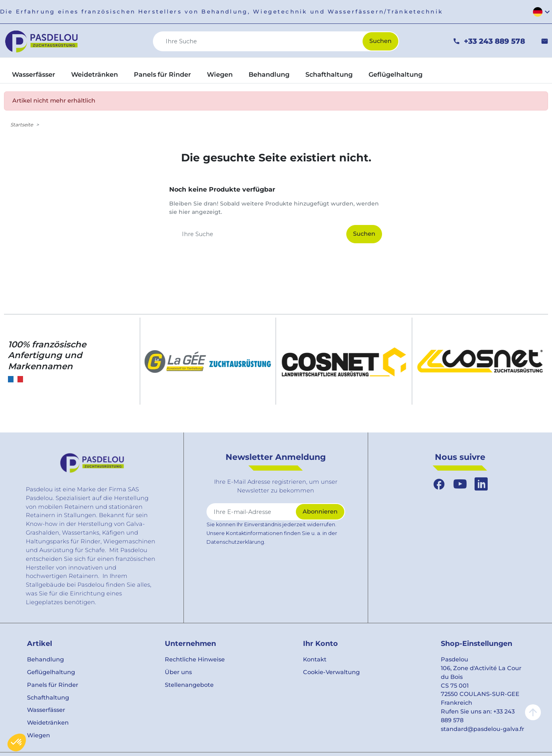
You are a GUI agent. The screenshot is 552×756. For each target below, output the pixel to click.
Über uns (178, 672)
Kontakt (315, 659)
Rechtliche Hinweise (195, 659)
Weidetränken (48, 723)
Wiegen (39, 735)
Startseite (22, 125)
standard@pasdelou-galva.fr (483, 729)
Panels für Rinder (53, 685)
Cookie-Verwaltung (331, 672)
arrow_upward (533, 712)
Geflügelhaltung (51, 672)
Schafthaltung (48, 698)
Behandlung (45, 659)
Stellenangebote (189, 685)
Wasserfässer (46, 710)
